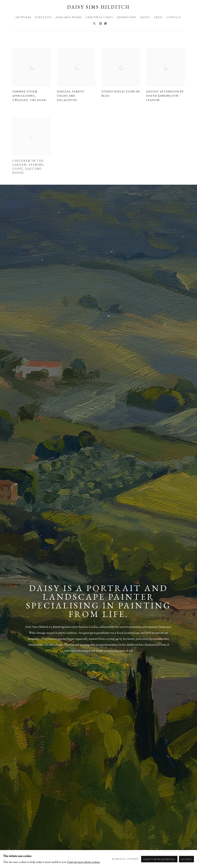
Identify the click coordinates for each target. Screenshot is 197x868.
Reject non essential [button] (159, 859)
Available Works (69, 17)
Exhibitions (127, 17)
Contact (174, 17)
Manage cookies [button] (125, 859)
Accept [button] (186, 859)
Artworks (23, 17)
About (145, 17)
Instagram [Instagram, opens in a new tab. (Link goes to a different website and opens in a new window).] (101, 24)
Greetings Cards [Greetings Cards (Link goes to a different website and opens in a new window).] (99, 17)
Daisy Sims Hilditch (98, 7)
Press (158, 17)
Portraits (43, 17)
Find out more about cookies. (84, 862)
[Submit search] (94, 23)
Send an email (105, 24)
